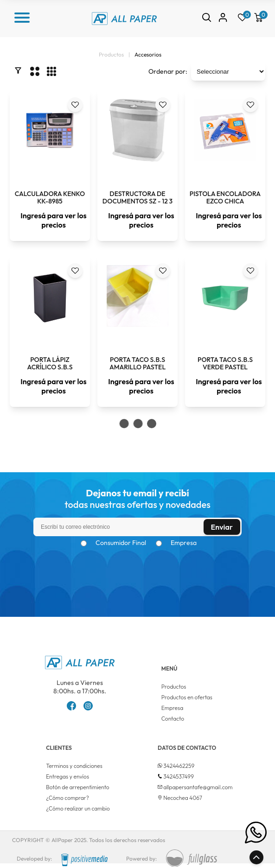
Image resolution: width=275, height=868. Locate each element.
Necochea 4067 (183, 798)
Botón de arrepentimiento (77, 787)
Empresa (184, 543)
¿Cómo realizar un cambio (78, 808)
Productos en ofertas (187, 697)
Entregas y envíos (67, 776)
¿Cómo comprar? (67, 798)
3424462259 (179, 766)
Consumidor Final (121, 543)
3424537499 (179, 776)
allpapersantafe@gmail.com (198, 787)
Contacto (173, 719)
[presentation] (138, 569)
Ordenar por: (168, 71)
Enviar (222, 527)
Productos (174, 687)
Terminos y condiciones (74, 766)
